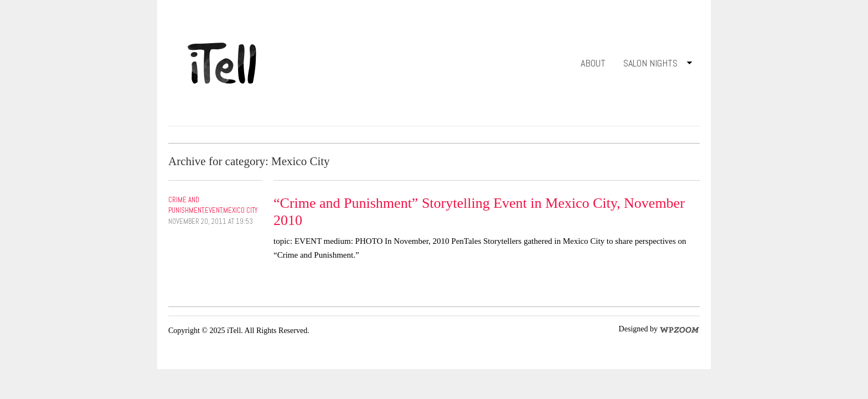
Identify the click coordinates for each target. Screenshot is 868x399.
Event (213, 210)
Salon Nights (653, 65)
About (593, 63)
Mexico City (240, 210)
